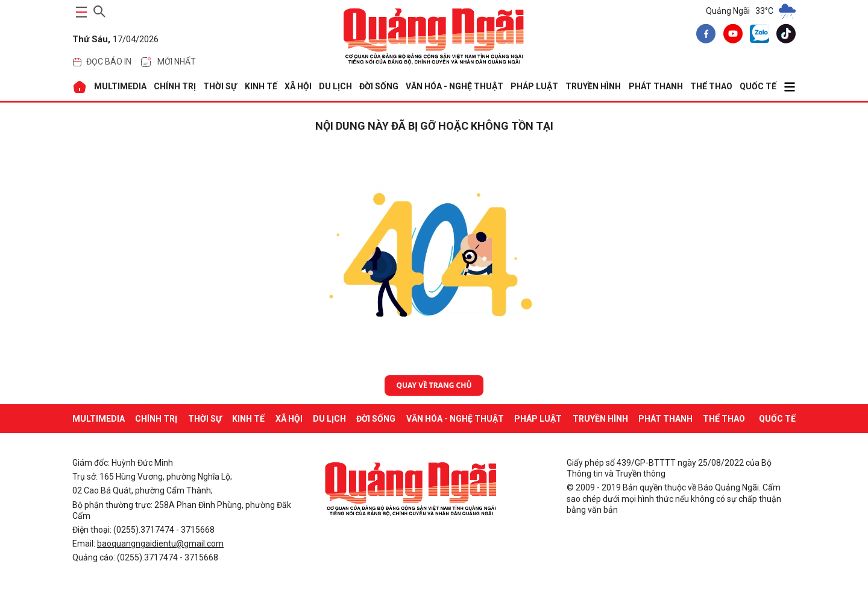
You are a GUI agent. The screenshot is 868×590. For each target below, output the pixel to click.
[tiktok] (784, 36)
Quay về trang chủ (434, 385)
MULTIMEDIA (120, 86)
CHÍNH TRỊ (175, 86)
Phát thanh (656, 86)
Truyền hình (593, 86)
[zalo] (757, 36)
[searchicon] (99, 10)
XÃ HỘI (298, 86)
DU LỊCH (335, 86)
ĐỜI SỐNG (379, 86)
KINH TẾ (261, 86)
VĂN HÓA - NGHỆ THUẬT (454, 86)
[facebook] (703, 36)
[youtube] (731, 36)
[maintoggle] (80, 12)
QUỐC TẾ (758, 86)
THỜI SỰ (220, 86)
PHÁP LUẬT (534, 86)
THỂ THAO (711, 86)
